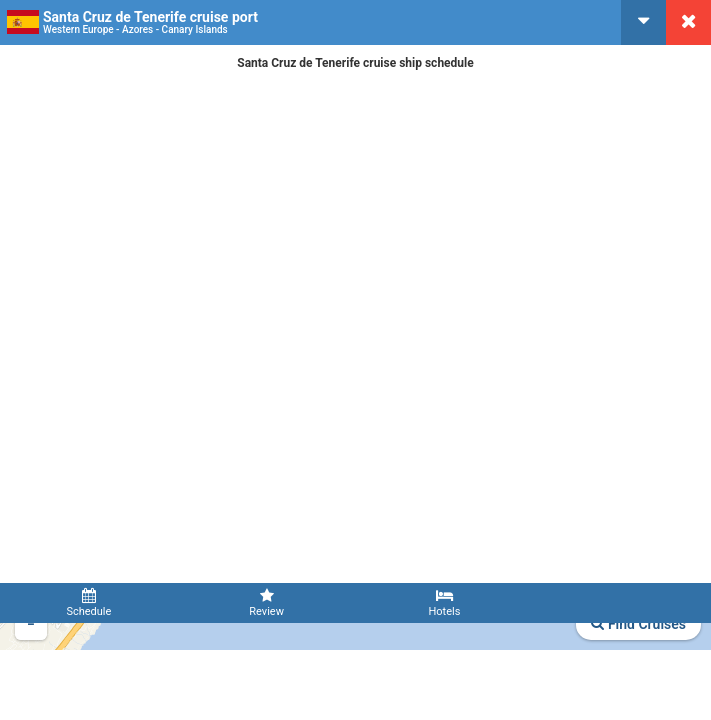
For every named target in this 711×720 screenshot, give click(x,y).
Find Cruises (638, 624)
